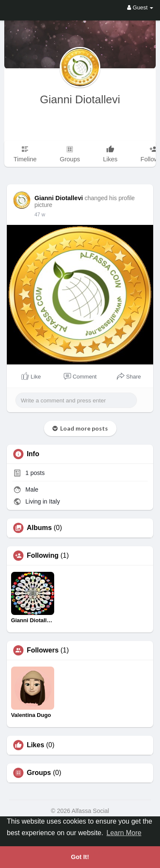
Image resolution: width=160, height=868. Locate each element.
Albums (39, 528)
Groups (39, 773)
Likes (36, 745)
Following (43, 556)
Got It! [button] (80, 857)
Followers (43, 650)
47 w (40, 215)
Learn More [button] (124, 833)
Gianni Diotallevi (80, 99)
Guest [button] (140, 7)
